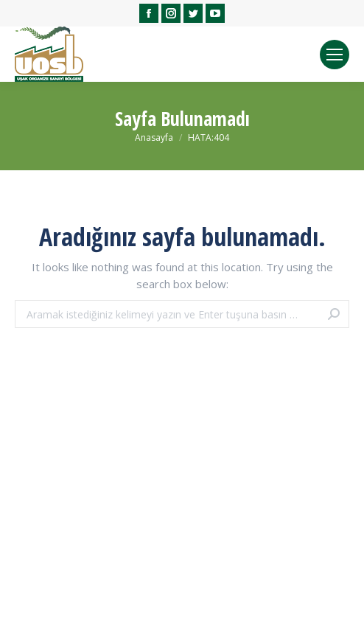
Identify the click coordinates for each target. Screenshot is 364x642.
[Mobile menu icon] (335, 55)
